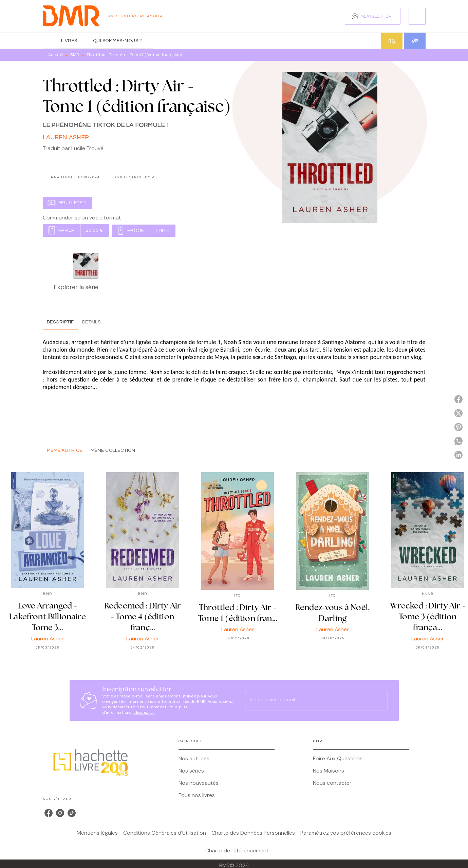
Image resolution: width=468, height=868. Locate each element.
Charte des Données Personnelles (253, 833)
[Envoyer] (380, 701)
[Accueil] (71, 16)
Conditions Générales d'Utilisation (165, 833)
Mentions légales (97, 833)
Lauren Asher (66, 137)
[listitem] (49, 813)
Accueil (56, 55)
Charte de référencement (237, 851)
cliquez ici (144, 712)
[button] (373, 16)
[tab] (50, 41)
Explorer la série (76, 287)
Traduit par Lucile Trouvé (73, 148)
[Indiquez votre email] (308, 701)
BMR (75, 55)
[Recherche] (417, 16)
